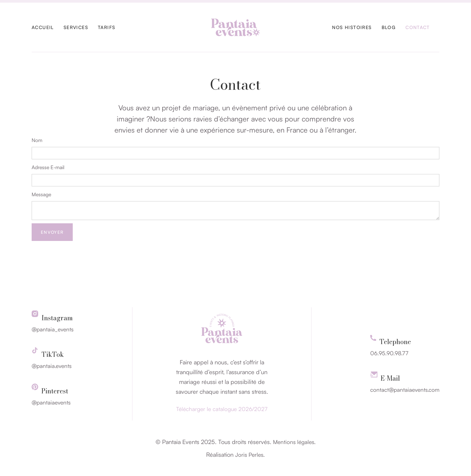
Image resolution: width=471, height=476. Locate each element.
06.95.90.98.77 (389, 353)
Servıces (76, 27)
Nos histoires (352, 27)
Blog (389, 27)
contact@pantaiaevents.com (405, 390)
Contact (418, 27)
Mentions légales (294, 442)
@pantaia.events (52, 366)
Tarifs (106, 27)
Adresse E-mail (48, 167)
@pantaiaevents (51, 402)
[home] (235, 27)
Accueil (43, 27)
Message (41, 194)
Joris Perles (249, 455)
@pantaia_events (53, 329)
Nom (37, 140)
